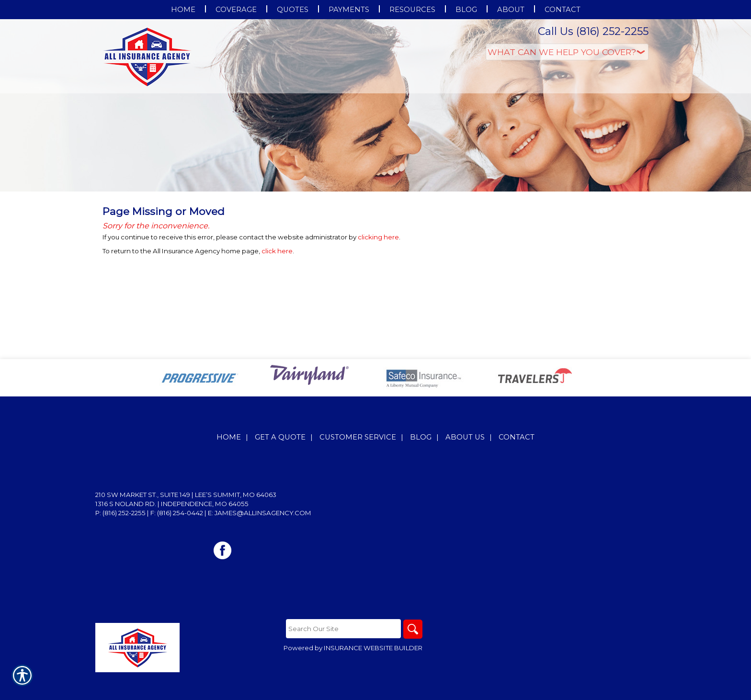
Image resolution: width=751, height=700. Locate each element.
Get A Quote (280, 437)
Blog (421, 437)
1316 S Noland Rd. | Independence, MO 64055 (172, 504)
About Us (465, 437)
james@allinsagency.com (263, 513)
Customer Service (358, 437)
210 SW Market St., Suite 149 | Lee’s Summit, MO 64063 (186, 495)
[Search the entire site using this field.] (343, 629)
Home (229, 437)
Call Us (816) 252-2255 (593, 31)
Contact (517, 437)
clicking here (378, 237)
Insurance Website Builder (373, 648)
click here (277, 251)
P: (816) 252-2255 (120, 513)
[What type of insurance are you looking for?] (567, 52)
